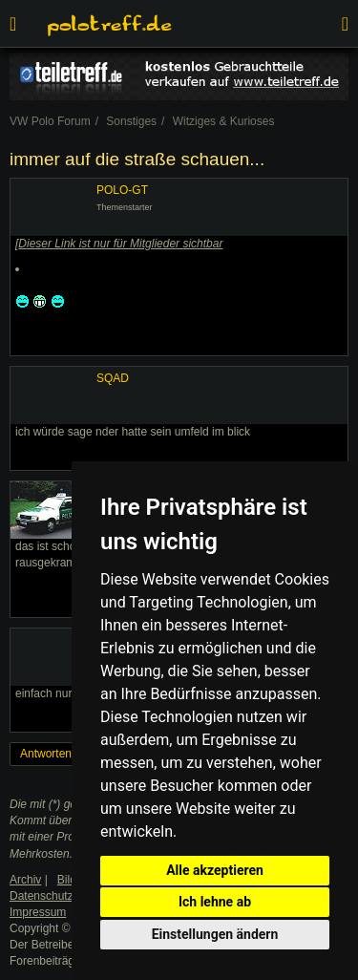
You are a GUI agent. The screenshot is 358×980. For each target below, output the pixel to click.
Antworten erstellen (69, 754)
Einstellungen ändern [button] (215, 934)
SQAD (113, 378)
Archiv (25, 880)
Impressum (38, 912)
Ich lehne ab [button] (215, 902)
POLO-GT (122, 190)
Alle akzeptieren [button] (215, 870)
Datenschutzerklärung (65, 896)
